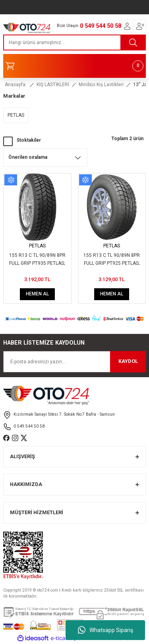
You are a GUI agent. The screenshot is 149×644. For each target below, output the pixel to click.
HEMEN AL (37, 294)
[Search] (74, 42)
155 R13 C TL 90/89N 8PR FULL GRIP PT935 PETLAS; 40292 (37, 260)
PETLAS (37, 246)
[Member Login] (127, 26)
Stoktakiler (29, 140)
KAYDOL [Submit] (128, 361)
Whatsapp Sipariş (105, 630)
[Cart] (74, 66)
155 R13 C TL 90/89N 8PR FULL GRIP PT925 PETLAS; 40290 (112, 260)
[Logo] (27, 27)
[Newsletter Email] (74, 362)
